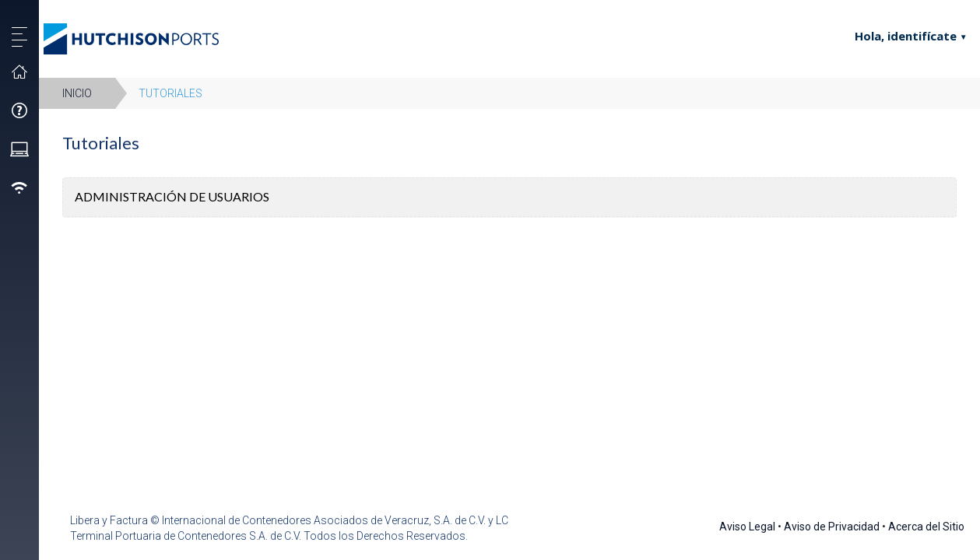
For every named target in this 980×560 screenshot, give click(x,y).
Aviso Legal (747, 527)
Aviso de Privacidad (832, 527)
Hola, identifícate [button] (896, 36)
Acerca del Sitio (926, 527)
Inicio (77, 93)
